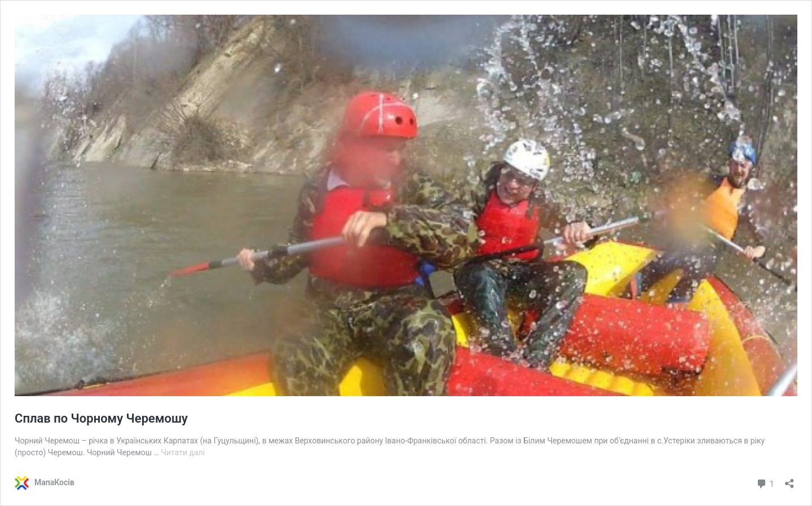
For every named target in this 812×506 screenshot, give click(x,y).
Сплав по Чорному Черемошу (101, 418)
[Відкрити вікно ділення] (789, 480)
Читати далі (183, 452)
